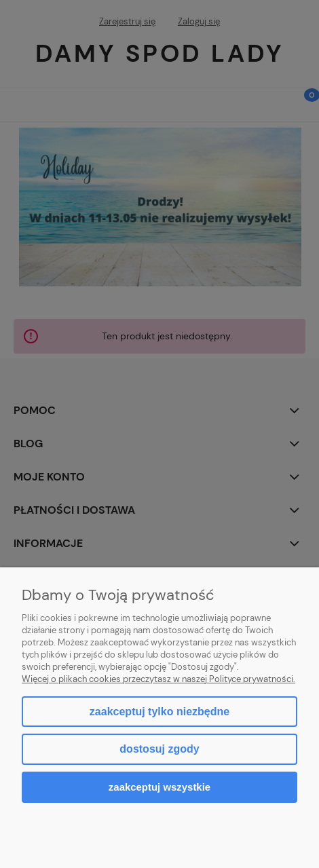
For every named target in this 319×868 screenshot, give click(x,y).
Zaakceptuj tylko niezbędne (159, 712)
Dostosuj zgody (159, 749)
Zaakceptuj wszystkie (159, 787)
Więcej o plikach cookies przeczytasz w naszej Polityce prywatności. (158, 679)
